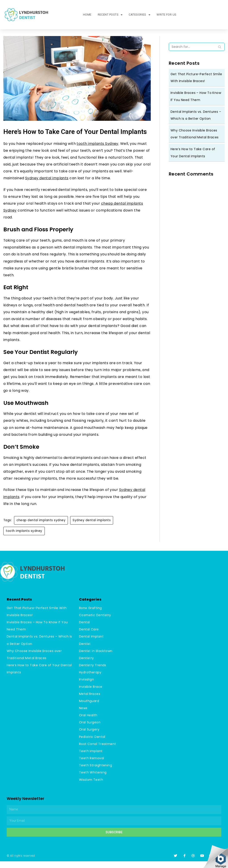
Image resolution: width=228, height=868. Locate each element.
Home (87, 15)
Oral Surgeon (90, 729)
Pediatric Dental (92, 744)
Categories (139, 15)
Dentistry (87, 665)
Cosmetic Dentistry (95, 623)
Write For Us (167, 15)
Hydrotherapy (90, 680)
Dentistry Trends (93, 672)
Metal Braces (90, 701)
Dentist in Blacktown (96, 658)
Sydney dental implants (47, 179)
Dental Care (89, 637)
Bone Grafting (91, 616)
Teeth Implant (91, 758)
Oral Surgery (89, 737)
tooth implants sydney (24, 538)
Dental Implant (91, 644)
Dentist (85, 651)
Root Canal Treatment (98, 751)
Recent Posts (110, 15)
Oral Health (88, 722)
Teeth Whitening (93, 779)
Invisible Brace (91, 694)
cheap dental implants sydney (41, 528)
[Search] (220, 47)
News (83, 715)
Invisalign (87, 687)
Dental (84, 630)
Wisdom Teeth (91, 786)
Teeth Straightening (96, 772)
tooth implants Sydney (98, 144)
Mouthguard (89, 708)
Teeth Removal (92, 765)
